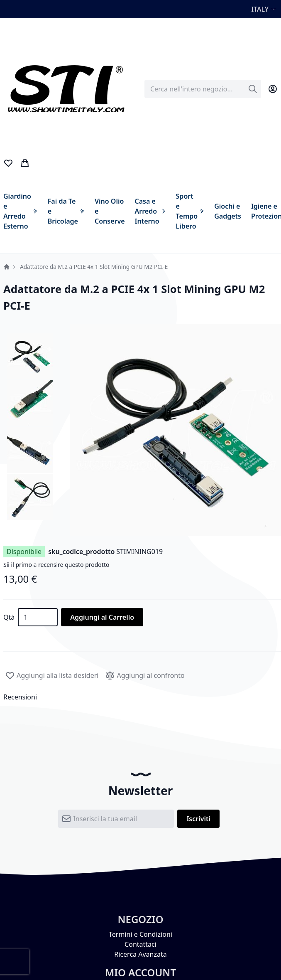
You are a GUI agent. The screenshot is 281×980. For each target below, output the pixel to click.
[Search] (253, 89)
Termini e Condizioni (140, 934)
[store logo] (66, 89)
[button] (265, 9)
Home (7, 267)
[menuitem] (21, 211)
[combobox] (203, 89)
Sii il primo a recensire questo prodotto (56, 565)
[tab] (140, 697)
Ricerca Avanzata (140, 954)
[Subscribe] (198, 819)
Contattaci (140, 944)
